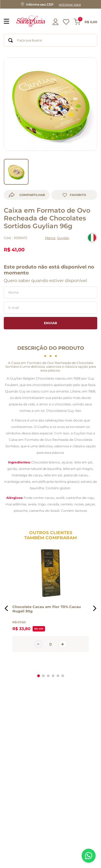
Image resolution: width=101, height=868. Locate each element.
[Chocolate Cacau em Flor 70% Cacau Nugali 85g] (51, 600)
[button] (50, 4)
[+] (63, 637)
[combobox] (50, 40)
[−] (39, 637)
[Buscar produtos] (11, 40)
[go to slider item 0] (16, 164)
